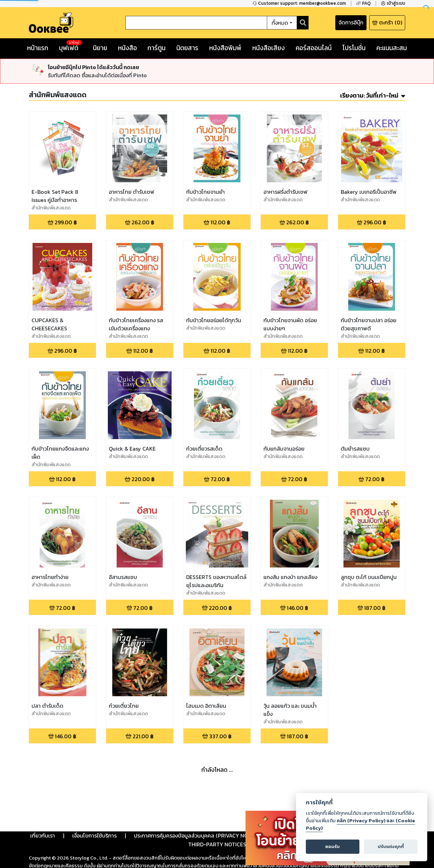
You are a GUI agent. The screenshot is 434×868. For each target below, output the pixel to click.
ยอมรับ (332, 846)
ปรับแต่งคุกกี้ (391, 846)
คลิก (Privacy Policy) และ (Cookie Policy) (360, 824)
